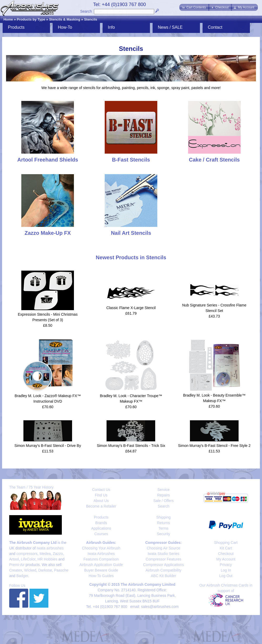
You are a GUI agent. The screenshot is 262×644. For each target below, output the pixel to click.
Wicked (30, 570)
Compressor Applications (163, 565)
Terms (163, 528)
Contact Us (101, 490)
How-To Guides (101, 576)
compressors (27, 554)
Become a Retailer (101, 506)
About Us (101, 501)
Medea (45, 554)
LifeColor (28, 559)
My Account (226, 559)
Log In (226, 570)
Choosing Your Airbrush (101, 548)
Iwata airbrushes (50, 548)
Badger (22, 576)
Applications (101, 528)
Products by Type (31, 19)
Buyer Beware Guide (101, 570)
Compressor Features (163, 559)
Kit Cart (226, 548)
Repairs (163, 495)
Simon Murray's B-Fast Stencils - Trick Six (131, 446)
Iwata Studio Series (163, 554)
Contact (215, 27)
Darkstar (45, 570)
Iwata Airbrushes (101, 554)
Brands (101, 523)
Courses (101, 534)
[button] (194, 7)
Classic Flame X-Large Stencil (131, 308)
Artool (14, 559)
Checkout (226, 554)
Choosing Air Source (164, 548)
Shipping (163, 517)
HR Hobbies (47, 559)
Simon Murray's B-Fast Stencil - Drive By (48, 446)
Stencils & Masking (64, 19)
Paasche (61, 570)
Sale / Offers (164, 501)
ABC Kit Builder (163, 576)
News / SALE (170, 27)
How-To (65, 27)
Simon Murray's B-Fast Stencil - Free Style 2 (214, 446)
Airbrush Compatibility (163, 570)
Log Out (226, 576)
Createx (16, 570)
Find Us (101, 495)
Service (163, 490)
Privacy (226, 565)
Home (8, 19)
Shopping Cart (226, 543)
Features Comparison (101, 559)
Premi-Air (17, 565)
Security (163, 534)
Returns (163, 523)
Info (111, 27)
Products (16, 27)
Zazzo (58, 554)
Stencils (90, 19)
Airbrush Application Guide (101, 565)
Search (86, 11)
